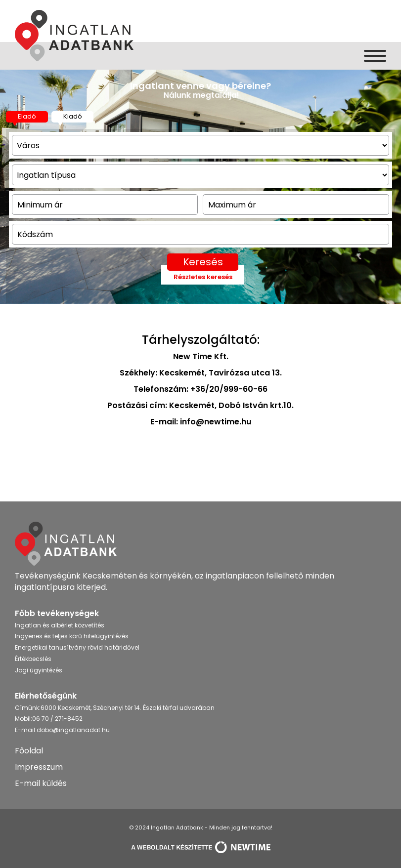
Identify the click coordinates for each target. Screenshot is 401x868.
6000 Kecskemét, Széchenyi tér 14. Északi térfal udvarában (128, 708)
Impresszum (39, 767)
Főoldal (29, 751)
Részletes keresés (203, 277)
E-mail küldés (41, 783)
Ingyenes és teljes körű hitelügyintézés (72, 636)
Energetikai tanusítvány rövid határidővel (77, 647)
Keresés (203, 262)
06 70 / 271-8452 (57, 719)
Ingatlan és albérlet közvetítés (60, 625)
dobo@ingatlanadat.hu (73, 730)
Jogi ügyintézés (39, 670)
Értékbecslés (33, 659)
